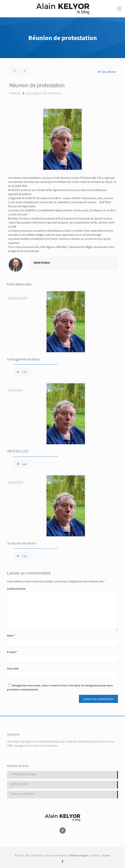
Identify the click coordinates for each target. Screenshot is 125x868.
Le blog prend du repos (23, 359)
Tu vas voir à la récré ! (22, 543)
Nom (11, 636)
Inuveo (106, 855)
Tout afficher (107, 72)
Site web (13, 669)
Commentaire (16, 589)
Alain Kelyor (33, 93)
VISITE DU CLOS (18, 451)
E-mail (12, 652)
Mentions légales (79, 855)
